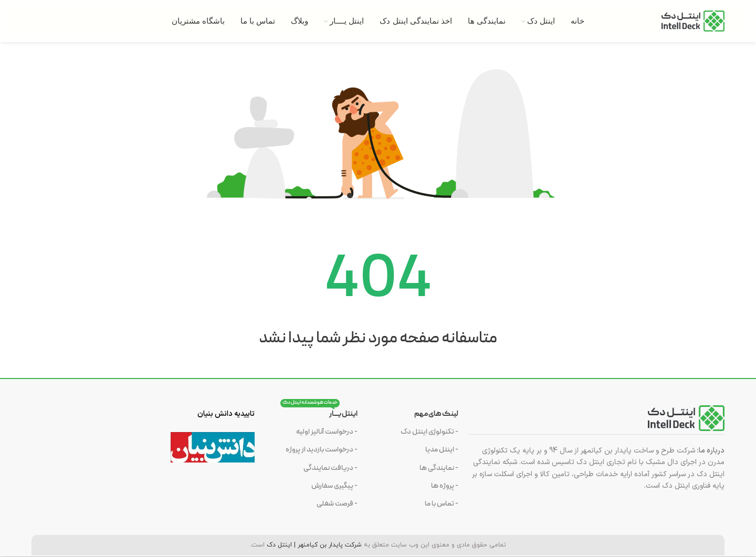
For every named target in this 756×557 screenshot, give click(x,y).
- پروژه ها (445, 486)
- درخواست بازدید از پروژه (322, 450)
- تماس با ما (442, 504)
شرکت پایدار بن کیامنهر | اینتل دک (314, 545)
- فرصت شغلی (337, 504)
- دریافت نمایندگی (330, 468)
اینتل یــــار (319, 412)
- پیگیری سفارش (334, 486)
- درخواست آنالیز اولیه (327, 432)
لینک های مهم (436, 414)
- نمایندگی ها (439, 468)
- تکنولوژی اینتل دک (429, 432)
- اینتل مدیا (442, 450)
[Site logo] (693, 21)
